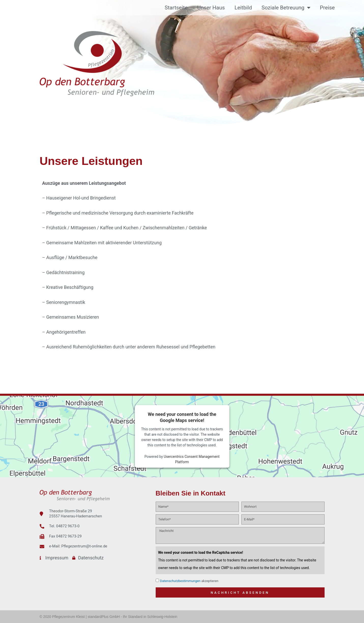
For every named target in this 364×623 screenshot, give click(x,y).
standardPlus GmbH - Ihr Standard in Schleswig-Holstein (133, 617)
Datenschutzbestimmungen (180, 581)
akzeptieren (189, 581)
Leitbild (243, 8)
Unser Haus (211, 8)
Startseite (176, 8)
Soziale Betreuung (286, 8)
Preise (327, 8)
